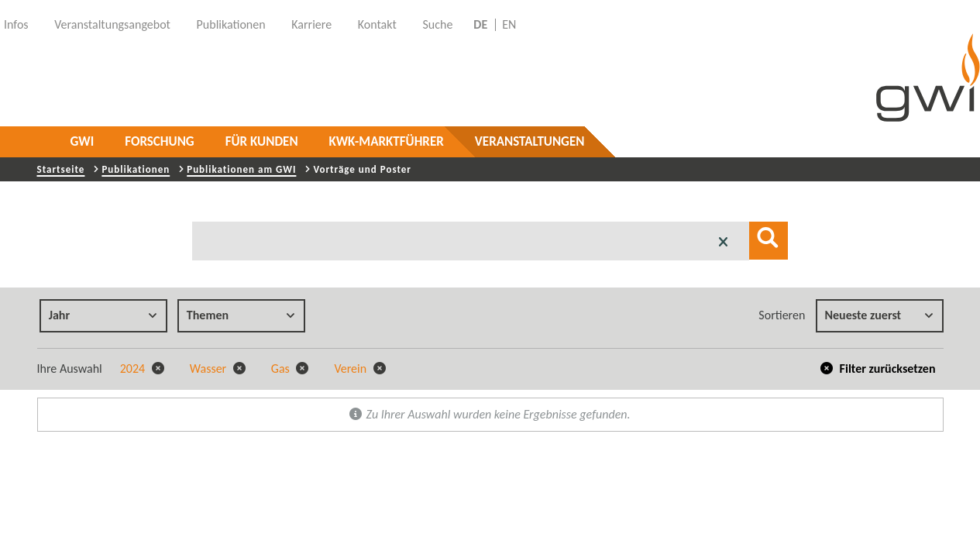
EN (509, 25)
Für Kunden (262, 141)
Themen (241, 315)
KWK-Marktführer (387, 141)
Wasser (218, 369)
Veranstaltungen (530, 141)
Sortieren (782, 315)
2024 (142, 369)
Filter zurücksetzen (878, 369)
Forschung (159, 141)
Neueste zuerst (879, 315)
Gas (290, 369)
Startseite (61, 169)
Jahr (103, 315)
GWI (83, 141)
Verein (359, 369)
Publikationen (136, 169)
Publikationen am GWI (241, 169)
